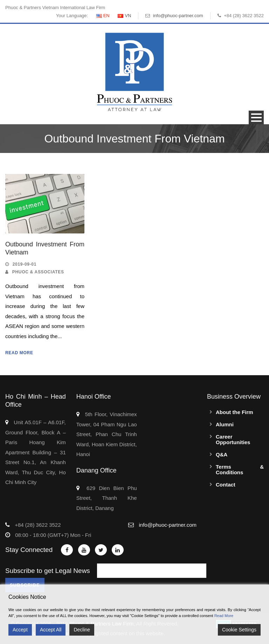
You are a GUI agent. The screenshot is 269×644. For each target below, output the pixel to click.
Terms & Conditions (240, 470)
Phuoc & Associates (38, 272)
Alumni (225, 424)
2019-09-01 (25, 264)
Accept (20, 630)
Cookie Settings (239, 630)
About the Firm (234, 412)
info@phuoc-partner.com (178, 16)
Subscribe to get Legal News (48, 571)
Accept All (51, 630)
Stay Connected (29, 550)
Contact (226, 485)
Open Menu (256, 117)
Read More (19, 353)
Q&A (222, 454)
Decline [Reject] (82, 630)
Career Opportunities (233, 439)
